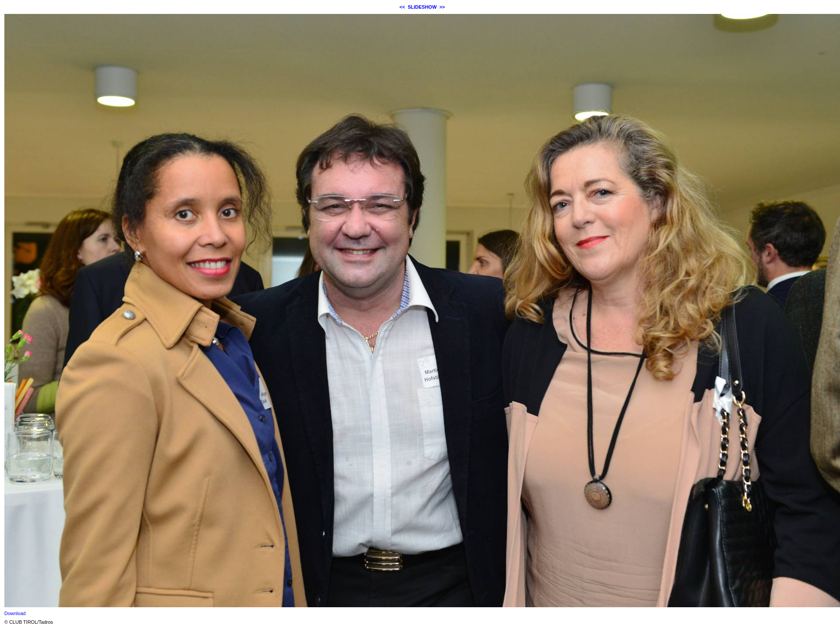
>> (442, 7)
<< (402, 7)
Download (15, 613)
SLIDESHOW (422, 7)
